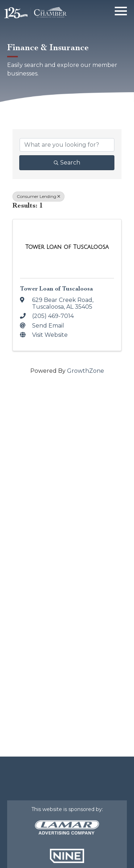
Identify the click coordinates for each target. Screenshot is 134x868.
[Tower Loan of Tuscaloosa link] (67, 247)
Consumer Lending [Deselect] (38, 196)
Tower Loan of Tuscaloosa (56, 289)
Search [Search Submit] (67, 163)
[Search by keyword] (67, 145)
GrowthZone (86, 371)
